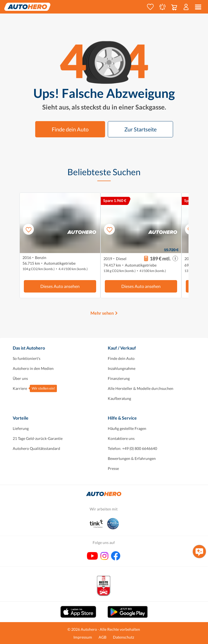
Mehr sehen (102, 313)
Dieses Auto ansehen (60, 286)
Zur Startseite (140, 129)
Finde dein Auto (70, 129)
